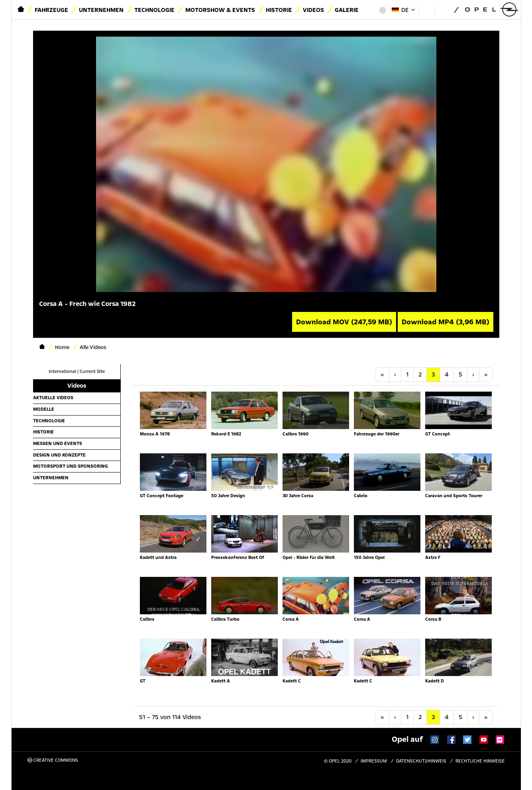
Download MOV (344, 322)
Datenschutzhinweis (421, 761)
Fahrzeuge (51, 10)
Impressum (374, 761)
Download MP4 (446, 322)
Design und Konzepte (59, 455)
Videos (313, 10)
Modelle (44, 409)
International (62, 371)
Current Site (92, 371)
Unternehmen (101, 10)
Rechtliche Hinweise (480, 761)
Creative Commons (53, 760)
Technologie (154, 10)
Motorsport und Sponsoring (71, 466)
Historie (279, 10)
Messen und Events (58, 443)
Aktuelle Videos (53, 398)
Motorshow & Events (220, 10)
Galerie (347, 10)
